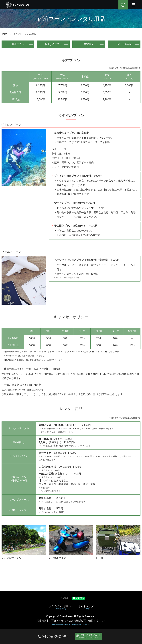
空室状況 (91, 44)
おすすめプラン (55, 44)
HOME (4, 34)
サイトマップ (86, 607)
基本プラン (20, 44)
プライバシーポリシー (61, 607)
